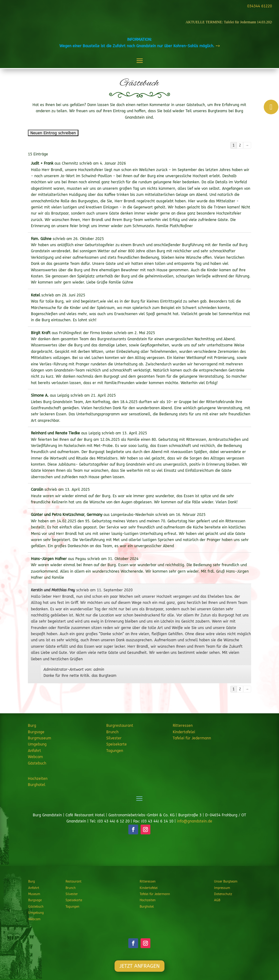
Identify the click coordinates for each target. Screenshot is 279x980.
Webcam (35, 757)
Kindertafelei (184, 732)
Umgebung (37, 744)
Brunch (112, 732)
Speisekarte (117, 744)
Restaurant (74, 882)
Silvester (114, 738)
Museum (34, 894)
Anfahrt (34, 751)
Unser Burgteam (226, 882)
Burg (32, 726)
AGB (217, 900)
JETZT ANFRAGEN (139, 852)
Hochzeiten (38, 779)
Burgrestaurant (120, 726)
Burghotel (37, 785)
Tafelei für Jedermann (192, 738)
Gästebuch (37, 763)
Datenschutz (223, 894)
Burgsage (36, 732)
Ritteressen (183, 726)
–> (218, 46)
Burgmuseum (40, 738)
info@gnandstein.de (195, 821)
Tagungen (115, 751)
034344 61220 (259, 6)
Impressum (222, 888)
